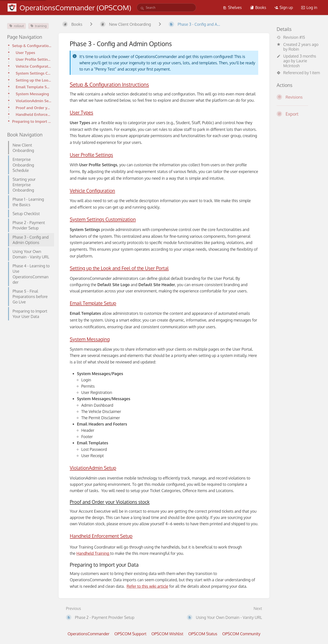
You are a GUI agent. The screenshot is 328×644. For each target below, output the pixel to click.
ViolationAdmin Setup (34, 101)
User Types (25, 53)
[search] (166, 8)
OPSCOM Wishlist (167, 634)
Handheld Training (93, 553)
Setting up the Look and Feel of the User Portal (34, 80)
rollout (16, 26)
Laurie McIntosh (295, 63)
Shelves (232, 7)
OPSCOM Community (241, 634)
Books (258, 7)
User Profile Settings (34, 59)
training (38, 26)
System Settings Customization (34, 73)
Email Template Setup (34, 87)
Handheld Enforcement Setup (34, 114)
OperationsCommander (88, 634)
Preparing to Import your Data (32, 121)
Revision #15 (291, 37)
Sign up (284, 7)
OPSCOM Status (203, 634)
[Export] (299, 114)
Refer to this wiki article (148, 586)
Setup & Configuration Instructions (32, 46)
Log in (309, 7)
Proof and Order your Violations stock (34, 108)
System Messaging (32, 94)
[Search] (142, 8)
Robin (294, 49)
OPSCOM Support (130, 634)
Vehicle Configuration (34, 66)
